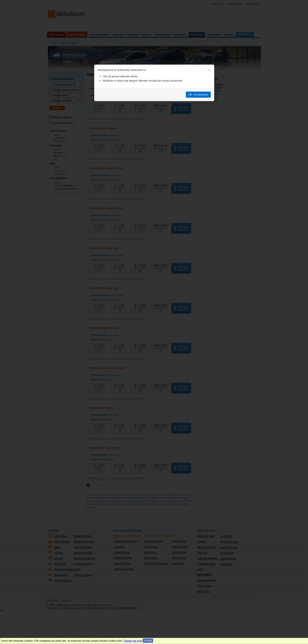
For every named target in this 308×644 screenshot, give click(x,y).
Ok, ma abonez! (198, 95)
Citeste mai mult (133, 641)
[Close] (210, 70)
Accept (148, 641)
